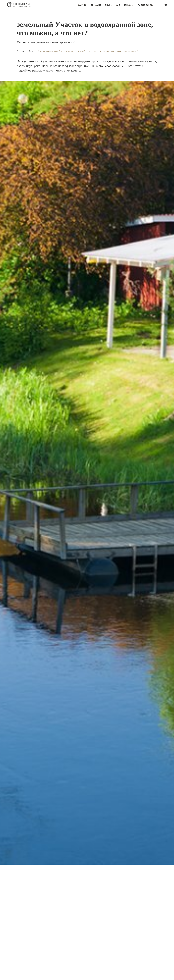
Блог (118, 5)
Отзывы (108, 5)
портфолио (95, 5)
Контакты (129, 5)
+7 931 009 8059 (146, 5)
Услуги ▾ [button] (82, 5)
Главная (21, 51)
